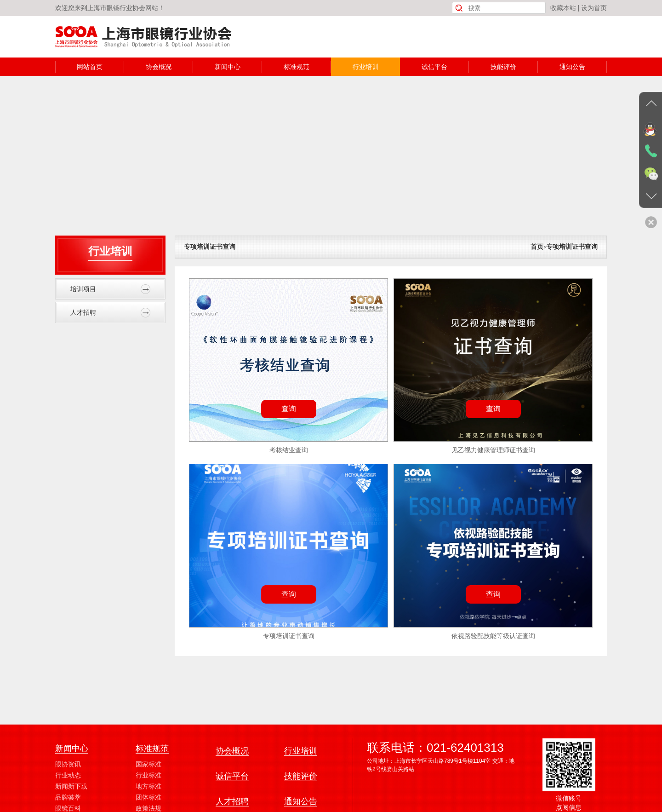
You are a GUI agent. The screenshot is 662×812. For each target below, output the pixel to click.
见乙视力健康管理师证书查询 (493, 450)
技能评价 (503, 67)
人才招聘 (110, 313)
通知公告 (572, 67)
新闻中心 (228, 67)
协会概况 (159, 67)
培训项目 (110, 289)
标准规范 (297, 67)
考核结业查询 (289, 450)
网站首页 (90, 67)
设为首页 (594, 8)
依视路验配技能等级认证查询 (493, 636)
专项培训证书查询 (210, 247)
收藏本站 (563, 8)
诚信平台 (434, 67)
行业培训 (365, 67)
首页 (537, 247)
